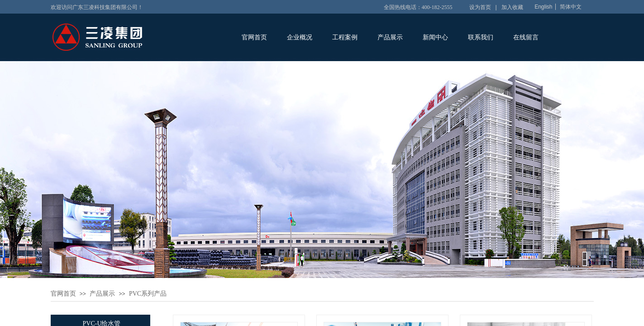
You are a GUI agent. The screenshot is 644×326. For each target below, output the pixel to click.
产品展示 (390, 37)
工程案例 (345, 37)
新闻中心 (435, 37)
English (543, 7)
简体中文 (571, 7)
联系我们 (481, 37)
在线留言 (526, 37)
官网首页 (254, 37)
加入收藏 (512, 7)
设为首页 (480, 7)
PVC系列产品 (148, 294)
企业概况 (300, 37)
